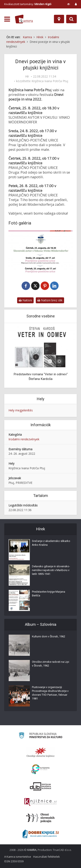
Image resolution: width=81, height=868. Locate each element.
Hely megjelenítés (21, 410)
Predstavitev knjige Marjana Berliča (49, 594)
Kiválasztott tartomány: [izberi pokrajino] (28, 4)
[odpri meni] (7, 19)
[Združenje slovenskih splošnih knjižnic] (40, 802)
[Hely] (59, 19)
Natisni (25, 300)
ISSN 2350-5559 (14, 861)
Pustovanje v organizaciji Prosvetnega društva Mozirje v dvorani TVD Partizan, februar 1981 (50, 693)
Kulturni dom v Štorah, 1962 (49, 636)
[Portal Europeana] (40, 769)
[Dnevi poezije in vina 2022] (40, 252)
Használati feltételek (47, 857)
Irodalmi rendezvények (24, 439)
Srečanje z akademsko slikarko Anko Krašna (51, 543)
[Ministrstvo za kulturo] (40, 736)
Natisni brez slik (50, 300)
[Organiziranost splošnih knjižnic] (41, 752)
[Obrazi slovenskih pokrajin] (40, 818)
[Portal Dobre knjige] (41, 834)
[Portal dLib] (41, 786)
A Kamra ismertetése (18, 857)
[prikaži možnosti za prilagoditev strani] (69, 4)
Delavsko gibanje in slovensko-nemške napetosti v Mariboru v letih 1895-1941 (51, 570)
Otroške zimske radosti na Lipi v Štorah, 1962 (51, 664)
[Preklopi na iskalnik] (71, 19)
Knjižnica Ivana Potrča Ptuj (50, 81)
